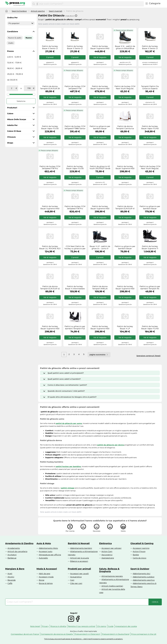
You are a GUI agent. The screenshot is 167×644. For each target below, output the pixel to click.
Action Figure (139, 551)
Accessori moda (46, 577)
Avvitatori (12, 555)
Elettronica (105, 543)
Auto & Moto (44, 543)
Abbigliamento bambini (81, 548)
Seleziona (21, 101)
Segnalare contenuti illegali (148, 356)
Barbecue (12, 558)
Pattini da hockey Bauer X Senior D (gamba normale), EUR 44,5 (75, 47)
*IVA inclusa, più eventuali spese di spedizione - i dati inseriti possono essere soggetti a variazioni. (83, 639)
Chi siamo (102, 626)
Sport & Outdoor (19, 11)
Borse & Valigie (46, 583)
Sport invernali (56, 11)
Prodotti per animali (79, 569)
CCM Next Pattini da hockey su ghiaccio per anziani (75, 247)
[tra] (12, 88)
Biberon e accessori (79, 561)
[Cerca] (34, 4)
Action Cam (107, 551)
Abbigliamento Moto (48, 548)
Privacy (45, 626)
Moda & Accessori (47, 569)
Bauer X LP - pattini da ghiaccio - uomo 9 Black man (100, 247)
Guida (111, 626)
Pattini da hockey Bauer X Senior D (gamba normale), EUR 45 (150, 47)
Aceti (10, 574)
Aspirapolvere (108, 558)
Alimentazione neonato (112, 576)
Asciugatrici (107, 555)
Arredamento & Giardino (19, 543)
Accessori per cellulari (111, 548)
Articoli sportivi (38, 11)
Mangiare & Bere (15, 569)
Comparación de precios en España (57, 634)
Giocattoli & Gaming (142, 543)
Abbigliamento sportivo (144, 580)
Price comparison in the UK (144, 634)
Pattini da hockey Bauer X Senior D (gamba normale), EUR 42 (50, 47)
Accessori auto (46, 551)
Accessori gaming (141, 548)
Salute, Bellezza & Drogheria (109, 570)
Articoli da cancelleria (17, 551)
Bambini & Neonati (79, 543)
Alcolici (11, 577)
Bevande (12, 580)
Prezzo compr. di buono (124, 30)
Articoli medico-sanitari (112, 586)
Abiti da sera (44, 574)
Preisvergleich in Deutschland (116, 634)
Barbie (136, 555)
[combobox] (90, 4)
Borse (42, 580)
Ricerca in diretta (58, 626)
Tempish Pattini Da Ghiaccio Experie (150, 87)
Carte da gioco (140, 558)
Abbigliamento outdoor (144, 577)
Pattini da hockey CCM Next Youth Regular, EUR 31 (150, 168)
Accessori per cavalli (79, 574)
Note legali (35, 626)
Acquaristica (76, 577)
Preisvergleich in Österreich (87, 634)
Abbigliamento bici (142, 574)
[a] (29, 88)
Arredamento (14, 548)
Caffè (10, 583)
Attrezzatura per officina (50, 555)
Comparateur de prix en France (25, 634)
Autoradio (43, 558)
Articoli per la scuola (80, 558)
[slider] (8, 94)
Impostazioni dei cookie (126, 626)
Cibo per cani (76, 583)
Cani (72, 580)
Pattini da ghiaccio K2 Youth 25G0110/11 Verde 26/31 (100, 168)
